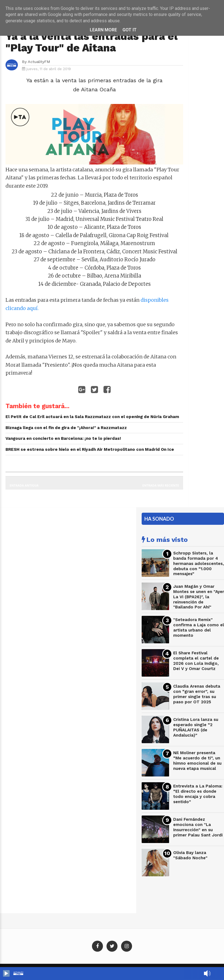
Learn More (103, 30)
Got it (130, 30)
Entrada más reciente (161, 485)
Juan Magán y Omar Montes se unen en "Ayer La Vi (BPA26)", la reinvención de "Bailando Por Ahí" (199, 597)
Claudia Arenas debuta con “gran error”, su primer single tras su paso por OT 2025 (197, 694)
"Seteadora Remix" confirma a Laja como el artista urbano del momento (199, 627)
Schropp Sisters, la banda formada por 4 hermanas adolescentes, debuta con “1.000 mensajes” (199, 563)
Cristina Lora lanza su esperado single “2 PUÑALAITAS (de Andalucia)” (196, 727)
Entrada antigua (24, 485)
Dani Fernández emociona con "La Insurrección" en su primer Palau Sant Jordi (198, 827)
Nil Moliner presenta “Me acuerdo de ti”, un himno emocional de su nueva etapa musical (197, 761)
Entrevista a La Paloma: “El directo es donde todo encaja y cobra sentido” (198, 794)
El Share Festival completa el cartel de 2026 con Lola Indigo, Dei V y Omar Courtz (196, 661)
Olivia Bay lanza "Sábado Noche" (190, 855)
